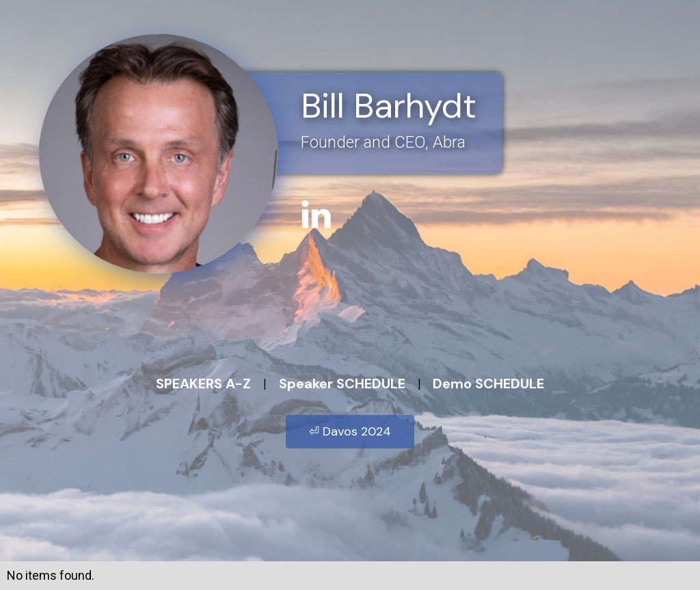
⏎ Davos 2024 (350, 431)
